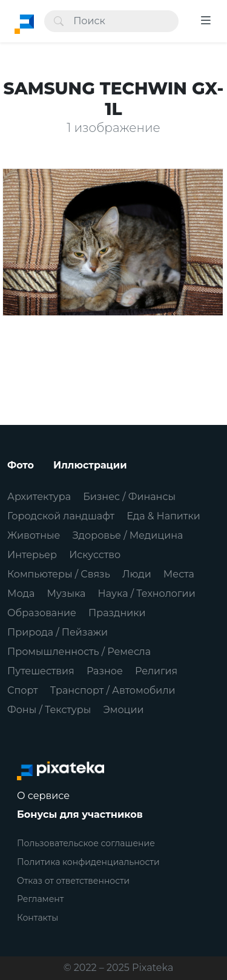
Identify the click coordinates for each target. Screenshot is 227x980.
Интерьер (32, 555)
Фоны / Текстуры (49, 710)
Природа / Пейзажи (58, 632)
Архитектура (39, 497)
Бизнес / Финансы (129, 497)
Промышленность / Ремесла (79, 652)
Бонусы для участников (80, 814)
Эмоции (123, 710)
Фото (21, 465)
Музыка (67, 594)
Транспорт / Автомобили (113, 690)
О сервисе (43, 796)
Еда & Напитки (163, 516)
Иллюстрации (90, 465)
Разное (105, 671)
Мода (21, 594)
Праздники (117, 613)
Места (179, 574)
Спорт (23, 690)
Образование (42, 613)
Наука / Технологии (147, 594)
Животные (34, 535)
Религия (156, 671)
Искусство (95, 555)
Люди (137, 574)
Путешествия (41, 671)
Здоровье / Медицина (128, 535)
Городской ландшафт (61, 516)
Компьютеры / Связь (59, 574)
